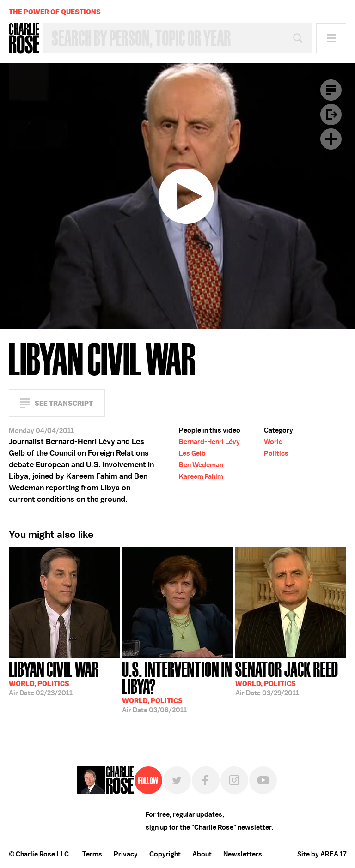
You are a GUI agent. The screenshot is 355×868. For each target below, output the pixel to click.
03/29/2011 (287, 678)
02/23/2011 (54, 678)
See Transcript (64, 403)
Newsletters (243, 854)
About (202, 854)
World (273, 442)
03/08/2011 (177, 686)
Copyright (165, 854)
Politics (276, 453)
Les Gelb (192, 453)
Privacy (126, 854)
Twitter (177, 780)
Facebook (206, 780)
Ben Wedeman (201, 465)
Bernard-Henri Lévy (209, 442)
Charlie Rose (24, 38)
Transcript (331, 90)
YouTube (263, 780)
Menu (331, 38)
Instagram (234, 780)
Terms (92, 854)
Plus (331, 139)
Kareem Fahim (201, 476)
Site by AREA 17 (322, 854)
